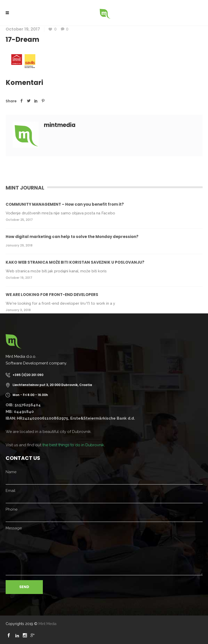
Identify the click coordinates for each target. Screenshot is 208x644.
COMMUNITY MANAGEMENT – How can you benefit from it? (65, 204)
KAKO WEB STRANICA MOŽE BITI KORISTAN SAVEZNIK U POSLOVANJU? (75, 262)
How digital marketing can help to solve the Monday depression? (72, 237)
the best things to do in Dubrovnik (73, 445)
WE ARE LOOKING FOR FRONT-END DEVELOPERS (52, 295)
